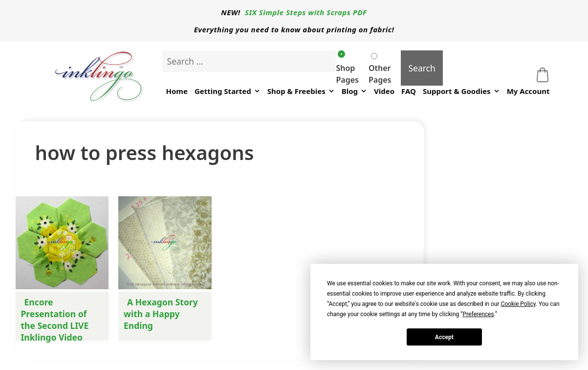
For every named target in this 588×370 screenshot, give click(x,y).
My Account (528, 91)
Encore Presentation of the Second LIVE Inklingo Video (55, 320)
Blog (354, 91)
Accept (444, 337)
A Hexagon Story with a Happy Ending (161, 314)
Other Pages (380, 69)
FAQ (409, 91)
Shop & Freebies (301, 91)
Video (384, 91)
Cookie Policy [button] (518, 304)
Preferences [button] (479, 314)
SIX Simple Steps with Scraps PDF (306, 12)
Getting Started (228, 91)
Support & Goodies (461, 91)
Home (176, 91)
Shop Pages (347, 68)
